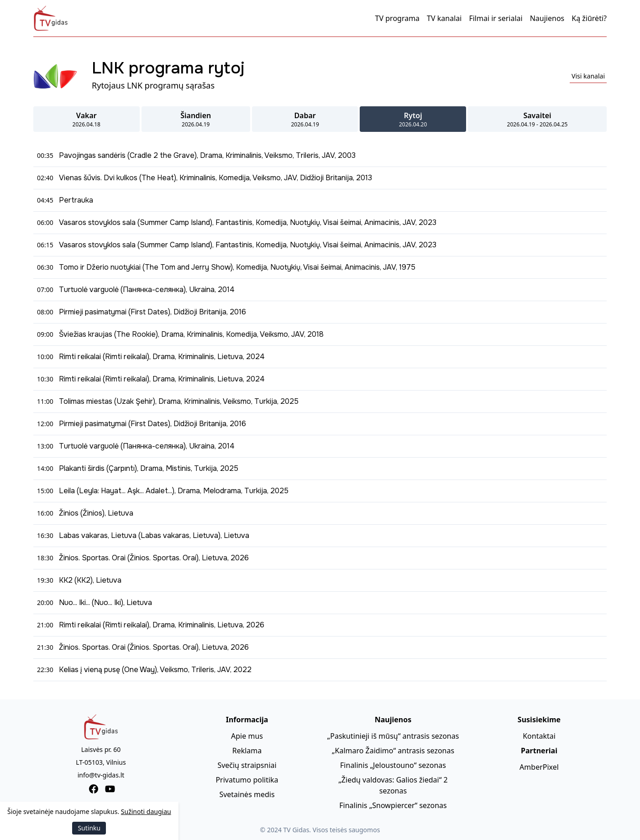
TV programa (398, 18)
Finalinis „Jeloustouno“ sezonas (393, 765)
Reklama (247, 751)
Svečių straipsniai (247, 765)
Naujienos (547, 18)
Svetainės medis (247, 794)
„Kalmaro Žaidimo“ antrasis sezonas (393, 751)
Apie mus (247, 736)
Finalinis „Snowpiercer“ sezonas (393, 805)
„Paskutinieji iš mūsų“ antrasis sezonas (393, 736)
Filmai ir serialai (496, 18)
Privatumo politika (247, 780)
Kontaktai (539, 736)
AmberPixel (539, 767)
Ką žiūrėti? (589, 18)
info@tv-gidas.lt (101, 775)
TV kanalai (444, 18)
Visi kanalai (588, 76)
